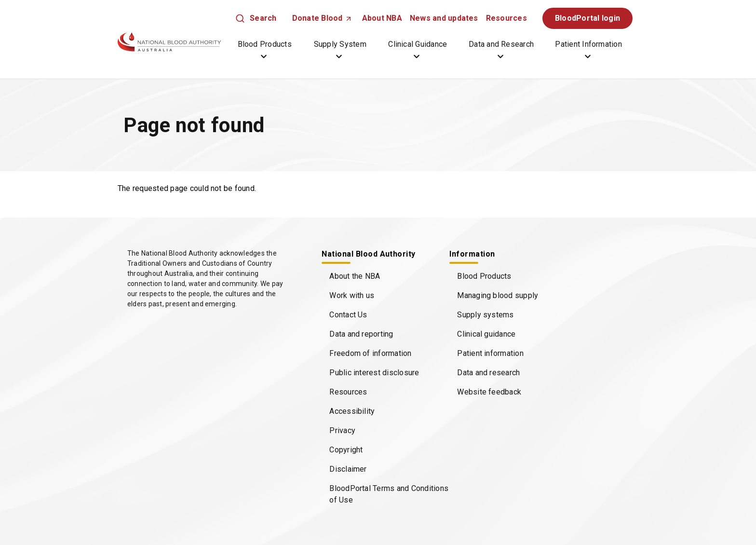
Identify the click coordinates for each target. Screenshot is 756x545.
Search (263, 18)
